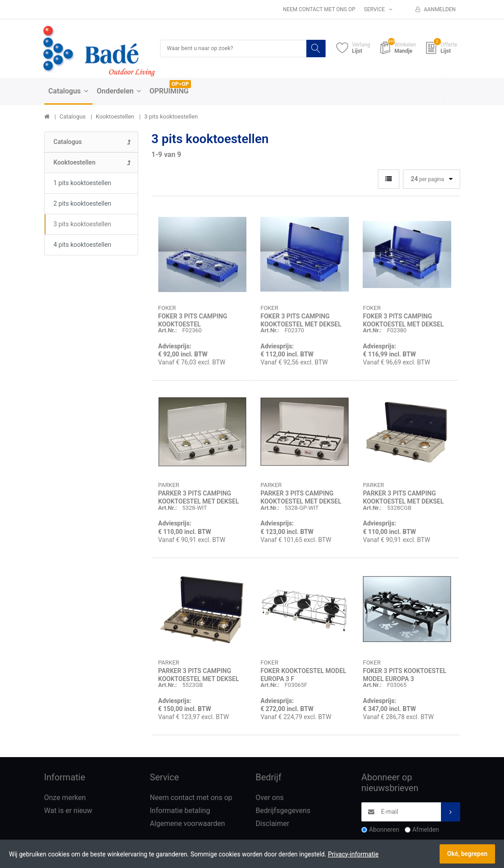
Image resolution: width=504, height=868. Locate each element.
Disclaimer (273, 824)
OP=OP (180, 85)
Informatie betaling (180, 811)
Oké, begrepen (467, 854)
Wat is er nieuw (68, 811)
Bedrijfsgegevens (283, 811)
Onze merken (65, 798)
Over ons (270, 798)
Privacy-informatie (353, 854)
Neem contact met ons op (319, 9)
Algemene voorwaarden (187, 824)
